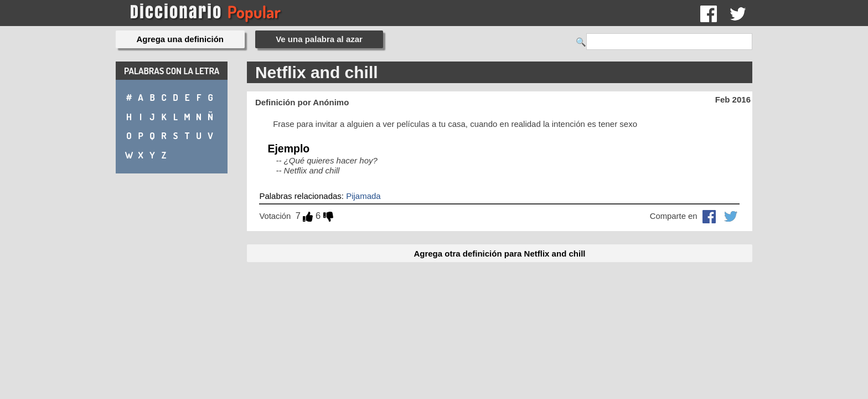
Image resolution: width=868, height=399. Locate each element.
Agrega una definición (180, 39)
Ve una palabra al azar (319, 39)
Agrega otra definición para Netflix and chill (499, 254)
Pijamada (363, 196)
